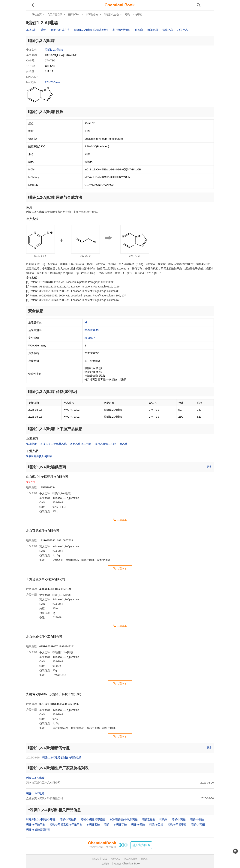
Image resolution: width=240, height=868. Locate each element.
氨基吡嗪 (31, 444)
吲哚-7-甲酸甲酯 (177, 825)
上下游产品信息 (121, 30)
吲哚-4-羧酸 (197, 819)
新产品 (144, 859)
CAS (105, 859)
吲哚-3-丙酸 (179, 819)
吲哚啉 (163, 819)
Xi (86, 322)
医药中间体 (74, 15)
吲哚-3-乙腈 (156, 825)
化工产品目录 (55, 15)
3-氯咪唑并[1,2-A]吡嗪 (39, 456)
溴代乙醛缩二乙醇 (105, 444)
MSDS (96, 859)
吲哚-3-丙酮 (198, 825)
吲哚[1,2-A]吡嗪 (133, 15)
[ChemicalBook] (120, 5)
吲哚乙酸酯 (149, 819)
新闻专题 (153, 30)
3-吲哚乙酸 (93, 825)
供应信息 (168, 30)
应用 (44, 30)
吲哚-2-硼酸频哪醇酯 (93, 819)
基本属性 (31, 30)
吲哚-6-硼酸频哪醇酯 (38, 830)
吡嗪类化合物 (111, 15)
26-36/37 (90, 338)
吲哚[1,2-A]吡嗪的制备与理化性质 (62, 758)
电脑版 (118, 864)
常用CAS (115, 859)
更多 (209, 467)
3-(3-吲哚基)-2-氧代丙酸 (123, 819)
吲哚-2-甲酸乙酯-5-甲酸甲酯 (66, 825)
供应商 (139, 30)
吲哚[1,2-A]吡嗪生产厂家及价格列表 (58, 768)
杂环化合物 (92, 15)
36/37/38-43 (92, 330)
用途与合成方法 (60, 30)
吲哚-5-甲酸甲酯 (36, 825)
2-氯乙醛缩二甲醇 (81, 444)
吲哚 (107, 825)
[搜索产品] (199, 5)
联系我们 (106, 864)
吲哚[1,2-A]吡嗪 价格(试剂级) (91, 30)
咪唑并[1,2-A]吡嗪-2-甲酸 (41, 819)
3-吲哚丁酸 (120, 825)
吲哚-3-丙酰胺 (68, 819)
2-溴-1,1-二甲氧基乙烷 (54, 444)
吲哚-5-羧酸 (138, 825)
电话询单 (122, 520)
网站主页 (37, 15)
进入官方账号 (141, 845)
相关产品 (183, 30)
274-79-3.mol (53, 82)
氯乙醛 (124, 444)
